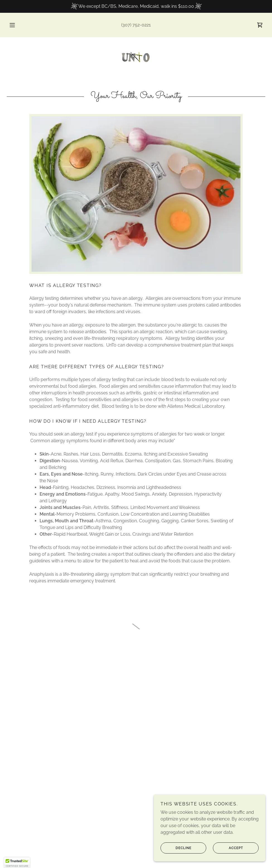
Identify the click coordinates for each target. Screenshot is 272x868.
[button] (18, 25)
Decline (176, 848)
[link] (136, 57)
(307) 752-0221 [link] (136, 25)
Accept (228, 848)
